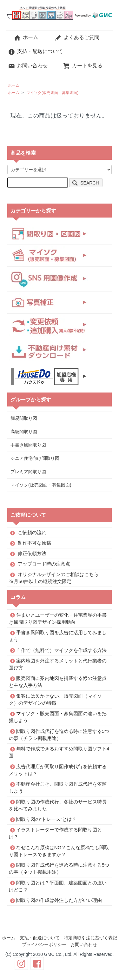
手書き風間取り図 (28, 445)
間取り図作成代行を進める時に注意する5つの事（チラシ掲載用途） (59, 734)
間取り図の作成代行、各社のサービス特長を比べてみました (58, 805)
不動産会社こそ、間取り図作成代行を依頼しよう (58, 787)
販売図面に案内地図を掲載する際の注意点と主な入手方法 (58, 682)
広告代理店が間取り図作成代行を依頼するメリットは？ (58, 770)
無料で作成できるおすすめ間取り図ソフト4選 (59, 752)
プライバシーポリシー (44, 944)
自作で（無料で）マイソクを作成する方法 (61, 650)
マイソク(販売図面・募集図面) (52, 93)
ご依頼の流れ (32, 532)
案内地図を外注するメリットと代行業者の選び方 (58, 664)
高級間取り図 (24, 432)
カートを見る (83, 66)
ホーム (26, 37)
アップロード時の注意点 (44, 564)
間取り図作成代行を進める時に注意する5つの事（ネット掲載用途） (59, 868)
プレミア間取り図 (28, 472)
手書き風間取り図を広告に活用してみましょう (58, 636)
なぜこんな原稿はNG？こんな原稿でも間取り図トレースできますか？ (59, 851)
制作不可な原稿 (34, 543)
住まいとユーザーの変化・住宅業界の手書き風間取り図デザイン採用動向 (58, 618)
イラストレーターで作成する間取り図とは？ (55, 833)
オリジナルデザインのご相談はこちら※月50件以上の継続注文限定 (54, 578)
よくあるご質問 (77, 37)
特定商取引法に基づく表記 (90, 938)
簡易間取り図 (24, 418)
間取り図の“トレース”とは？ (46, 819)
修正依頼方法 (32, 553)
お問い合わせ (28, 66)
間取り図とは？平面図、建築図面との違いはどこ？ (58, 886)
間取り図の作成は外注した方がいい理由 (59, 900)
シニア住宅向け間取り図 (35, 458)
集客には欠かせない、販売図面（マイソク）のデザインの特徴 (55, 699)
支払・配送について (35, 51)
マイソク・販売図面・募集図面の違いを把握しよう (58, 717)
